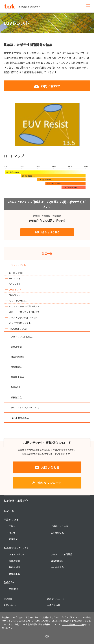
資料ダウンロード (50, 483)
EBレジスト (15, 295)
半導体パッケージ (59, 526)
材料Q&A (13, 589)
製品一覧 (47, 253)
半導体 (12, 526)
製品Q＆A (16, 387)
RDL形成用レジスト (19, 329)
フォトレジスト (18, 265)
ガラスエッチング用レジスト (23, 317)
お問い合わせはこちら (47, 232)
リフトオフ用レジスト (20, 301)
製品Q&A (9, 582)
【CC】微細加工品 (20, 417)
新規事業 (13, 539)
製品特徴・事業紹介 (16, 501)
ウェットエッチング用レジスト (24, 306)
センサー (13, 533)
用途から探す (11, 520)
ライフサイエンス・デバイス (25, 407)
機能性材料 (16, 367)
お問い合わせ (51, 86)
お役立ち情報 (54, 605)
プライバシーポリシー (73, 624)
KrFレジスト (15, 278)
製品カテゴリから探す (16, 548)
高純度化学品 (17, 377)
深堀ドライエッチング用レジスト (25, 312)
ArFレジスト (15, 284)
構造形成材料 (17, 357)
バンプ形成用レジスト (20, 323)
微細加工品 (16, 397)
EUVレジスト (15, 290)
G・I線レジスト (17, 273)
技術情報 (8, 599)
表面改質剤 (16, 347)
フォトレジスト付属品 (22, 336)
